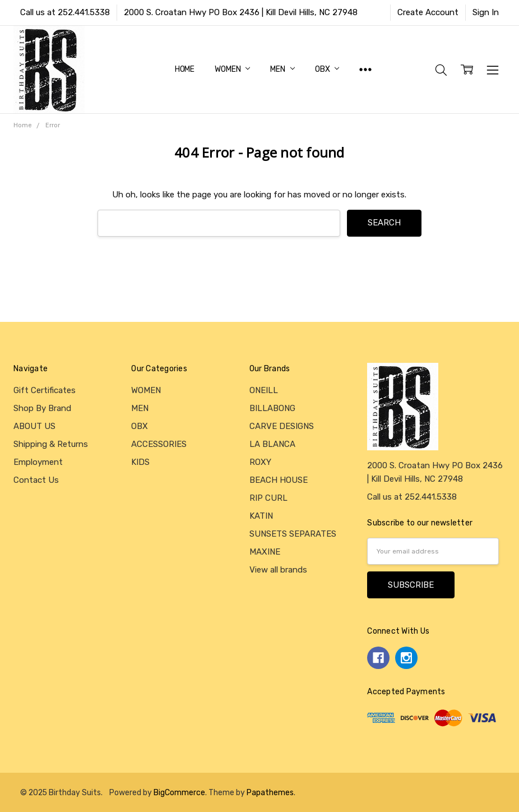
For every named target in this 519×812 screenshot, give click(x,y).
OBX (327, 69)
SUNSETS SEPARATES (293, 534)
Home (185, 69)
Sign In (486, 12)
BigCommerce (179, 792)
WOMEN (232, 69)
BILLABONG (272, 408)
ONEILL (264, 390)
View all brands (278, 570)
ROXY (260, 462)
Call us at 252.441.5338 (65, 12)
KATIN (261, 516)
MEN (282, 69)
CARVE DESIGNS (282, 426)
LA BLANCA (272, 444)
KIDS (140, 462)
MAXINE (265, 552)
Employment (38, 462)
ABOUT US (34, 426)
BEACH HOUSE (279, 480)
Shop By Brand (42, 408)
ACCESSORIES (159, 444)
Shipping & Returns (51, 444)
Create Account (428, 12)
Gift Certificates (45, 390)
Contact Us (36, 480)
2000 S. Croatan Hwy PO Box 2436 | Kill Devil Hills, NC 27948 (241, 12)
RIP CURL (268, 498)
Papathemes (270, 792)
